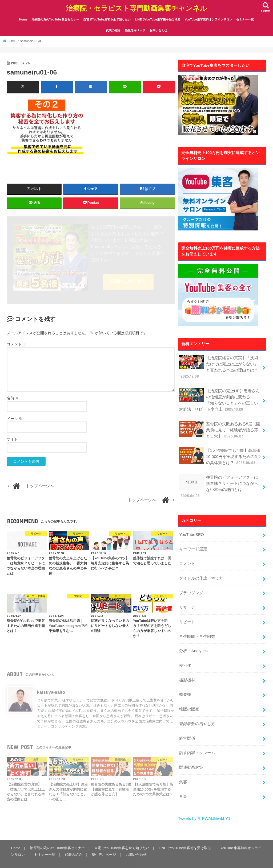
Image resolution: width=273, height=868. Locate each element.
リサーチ (187, 598)
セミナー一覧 (245, 18)
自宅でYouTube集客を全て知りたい (107, 18)
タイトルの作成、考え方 (201, 569)
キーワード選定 (193, 541)
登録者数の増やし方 (197, 710)
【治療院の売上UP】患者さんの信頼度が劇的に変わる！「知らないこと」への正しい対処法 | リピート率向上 (219, 396)
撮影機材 (187, 668)
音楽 (183, 780)
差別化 (185, 654)
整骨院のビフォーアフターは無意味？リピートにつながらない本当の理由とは (218, 480)
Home (23, 18)
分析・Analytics (193, 640)
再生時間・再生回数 (197, 626)
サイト (12, 438)
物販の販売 (189, 696)
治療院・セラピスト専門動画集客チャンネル (136, 7)
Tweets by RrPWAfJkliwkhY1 (203, 802)
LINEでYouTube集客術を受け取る (158, 18)
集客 (183, 766)
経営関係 (187, 724)
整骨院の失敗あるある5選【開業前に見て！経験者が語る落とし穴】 (220, 425)
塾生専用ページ (135, 29)
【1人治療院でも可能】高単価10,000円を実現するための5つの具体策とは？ (220, 451)
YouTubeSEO (191, 527)
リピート (187, 611)
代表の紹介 (113, 29)
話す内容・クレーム (197, 738)
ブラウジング (191, 584)
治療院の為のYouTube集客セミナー (55, 18)
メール (15, 418)
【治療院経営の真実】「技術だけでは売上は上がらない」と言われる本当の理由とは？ (218, 365)
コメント (17, 343)
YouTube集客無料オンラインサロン (208, 18)
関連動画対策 (191, 752)
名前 (13, 397)
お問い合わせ (158, 29)
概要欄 (185, 682)
